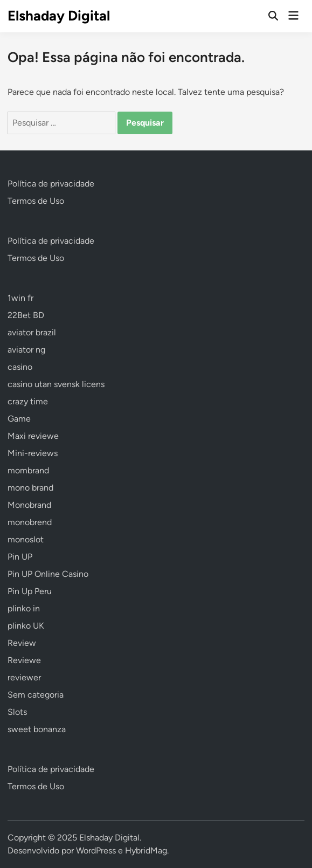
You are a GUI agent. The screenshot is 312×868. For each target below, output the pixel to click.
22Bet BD (26, 315)
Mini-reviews (33, 453)
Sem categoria (36, 695)
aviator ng (26, 350)
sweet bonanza (37, 729)
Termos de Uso (36, 201)
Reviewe (24, 660)
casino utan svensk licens (56, 384)
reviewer (24, 677)
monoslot (26, 539)
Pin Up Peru (30, 591)
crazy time (28, 401)
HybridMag (146, 850)
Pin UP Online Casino (48, 574)
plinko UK (26, 626)
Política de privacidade (51, 184)
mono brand (30, 488)
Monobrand (29, 505)
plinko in (24, 608)
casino (20, 367)
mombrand (28, 470)
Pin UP (20, 557)
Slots (17, 712)
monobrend (30, 522)
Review (22, 643)
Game (19, 419)
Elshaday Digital (59, 16)
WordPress (96, 850)
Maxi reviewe (33, 436)
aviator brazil (32, 332)
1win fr (20, 298)
